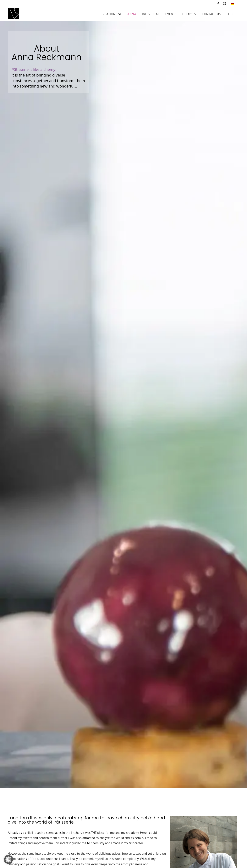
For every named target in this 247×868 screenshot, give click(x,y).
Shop (231, 14)
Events (171, 14)
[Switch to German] (232, 4)
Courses (189, 14)
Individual (151, 14)
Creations (111, 14)
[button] (8, 859)
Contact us (211, 14)
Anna (132, 14)
